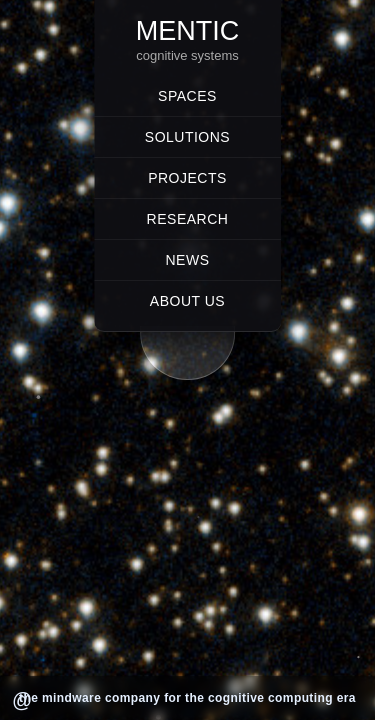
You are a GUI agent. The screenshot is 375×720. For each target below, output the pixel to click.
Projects (187, 178)
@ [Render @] (22, 700)
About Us (187, 301)
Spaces (187, 96)
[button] (188, 353)
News (188, 260)
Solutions (187, 137)
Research (188, 219)
